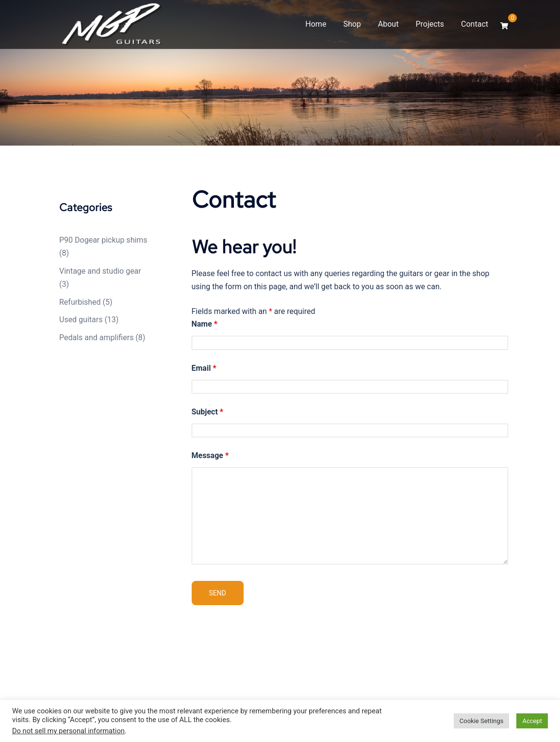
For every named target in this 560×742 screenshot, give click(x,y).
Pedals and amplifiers (96, 338)
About (388, 24)
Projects (430, 24)
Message (210, 455)
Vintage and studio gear (100, 271)
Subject (208, 412)
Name (205, 324)
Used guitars (81, 320)
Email (204, 368)
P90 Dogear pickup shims (103, 240)
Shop (352, 24)
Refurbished (80, 302)
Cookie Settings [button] (482, 721)
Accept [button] (532, 721)
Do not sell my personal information (68, 731)
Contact (475, 24)
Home (316, 24)
